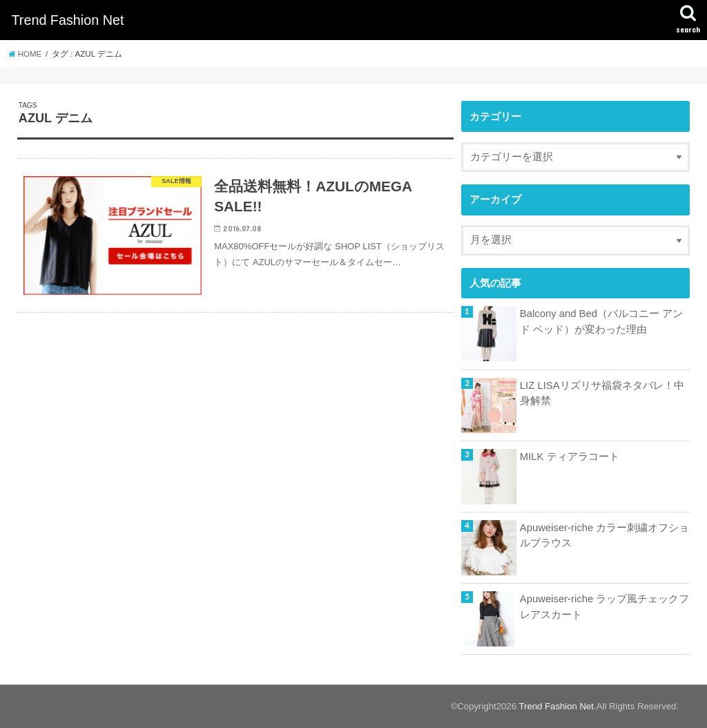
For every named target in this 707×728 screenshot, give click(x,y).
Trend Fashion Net (67, 20)
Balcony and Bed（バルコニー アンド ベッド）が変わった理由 (601, 321)
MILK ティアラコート (570, 457)
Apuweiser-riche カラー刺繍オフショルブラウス (604, 535)
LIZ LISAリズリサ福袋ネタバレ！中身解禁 (602, 393)
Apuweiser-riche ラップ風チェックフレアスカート (604, 606)
